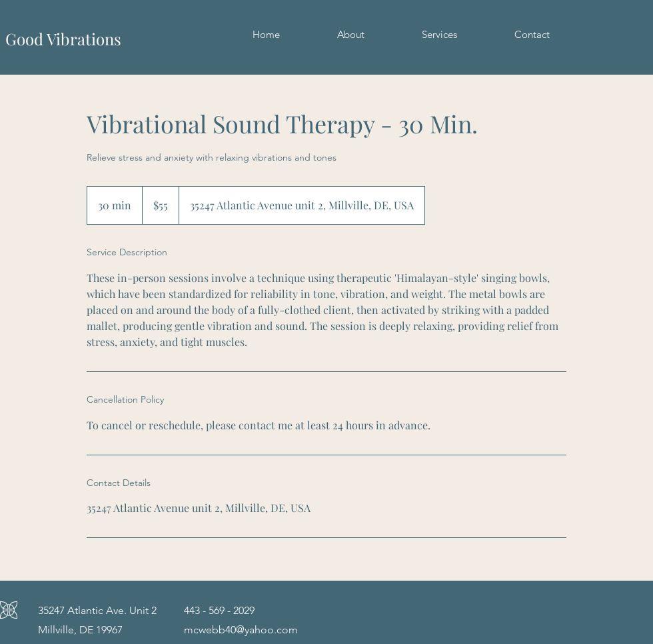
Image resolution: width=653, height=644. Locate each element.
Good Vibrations (63, 39)
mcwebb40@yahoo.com (241, 630)
